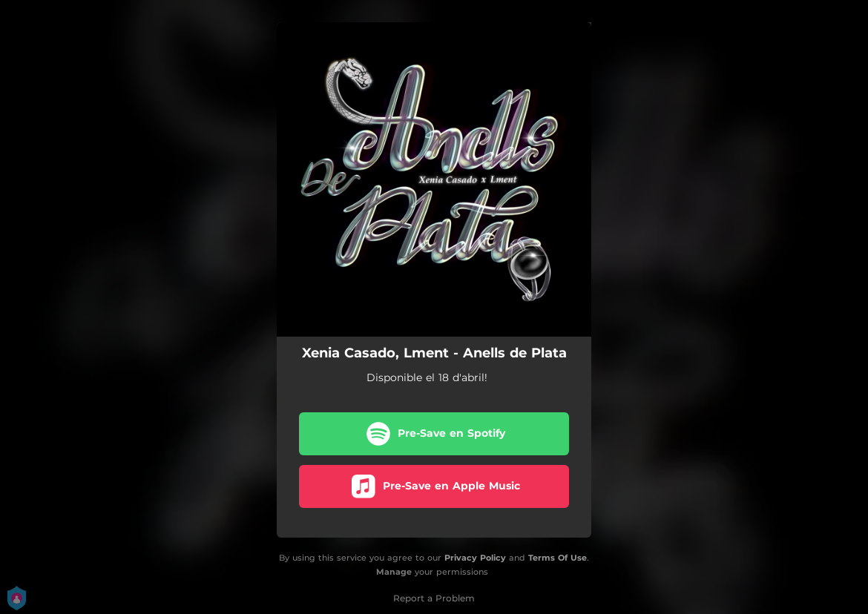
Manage (394, 572)
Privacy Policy (475, 558)
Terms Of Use (558, 558)
